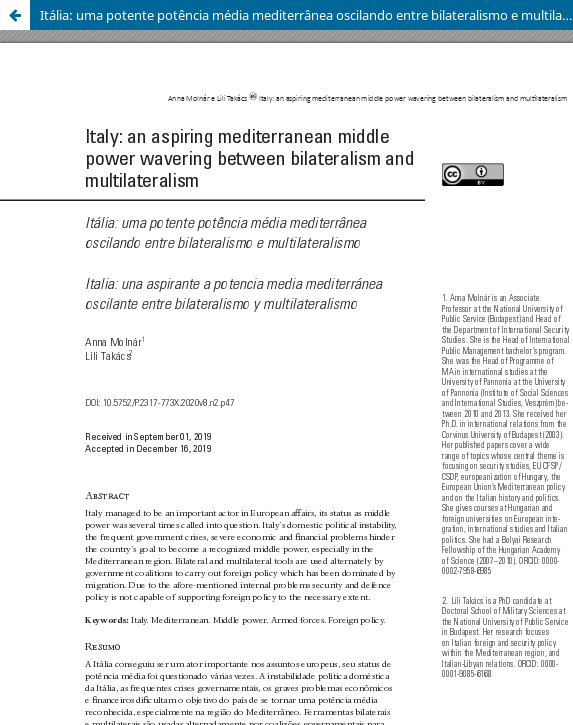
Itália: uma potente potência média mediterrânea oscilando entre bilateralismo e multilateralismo (306, 15)
